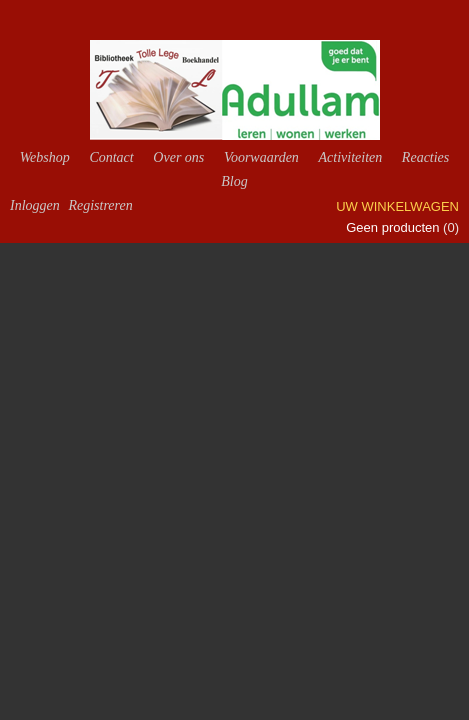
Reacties (425, 157)
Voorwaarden (261, 157)
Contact (111, 157)
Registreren (100, 205)
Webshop (45, 157)
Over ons (178, 157)
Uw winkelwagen (397, 206)
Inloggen (35, 205)
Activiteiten (350, 157)
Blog (234, 181)
